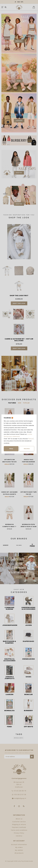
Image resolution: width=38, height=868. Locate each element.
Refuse (31, 439)
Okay (11, 449)
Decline (27, 449)
